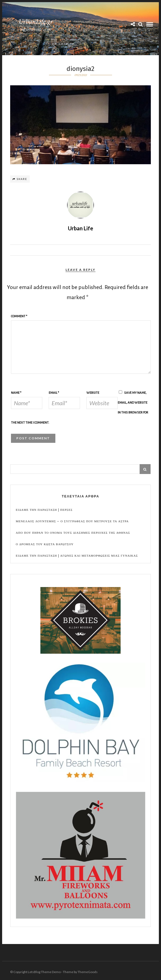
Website (93, 393)
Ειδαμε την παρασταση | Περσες (44, 510)
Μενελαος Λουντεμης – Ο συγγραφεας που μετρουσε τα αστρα (72, 521)
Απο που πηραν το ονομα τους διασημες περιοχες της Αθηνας (73, 533)
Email (54, 393)
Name (16, 393)
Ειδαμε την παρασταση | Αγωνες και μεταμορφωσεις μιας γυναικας (77, 556)
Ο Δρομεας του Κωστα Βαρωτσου (45, 544)
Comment (19, 316)
